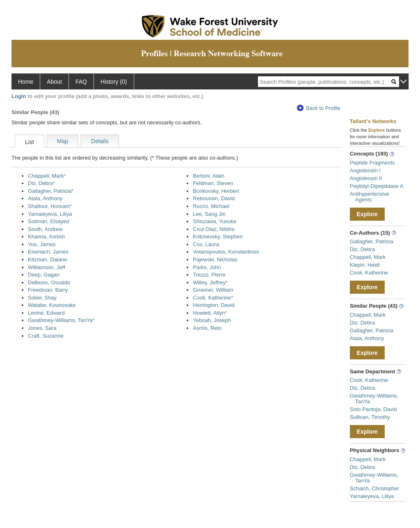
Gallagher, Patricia (50, 191)
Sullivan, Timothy (370, 417)
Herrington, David (213, 305)
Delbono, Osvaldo (49, 282)
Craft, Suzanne (46, 336)
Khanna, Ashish (46, 237)
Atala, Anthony (45, 198)
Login (19, 96)
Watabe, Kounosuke (52, 305)
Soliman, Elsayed (48, 221)
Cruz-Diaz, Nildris (213, 229)
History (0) (114, 82)
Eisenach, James (48, 252)
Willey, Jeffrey (209, 282)
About (54, 82)
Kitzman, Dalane (47, 259)
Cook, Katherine (212, 298)
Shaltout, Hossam (49, 206)
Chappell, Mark (46, 176)
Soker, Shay (42, 298)
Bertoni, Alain (209, 176)
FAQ (81, 82)
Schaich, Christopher (375, 488)
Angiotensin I (365, 170)
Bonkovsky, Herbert (216, 191)
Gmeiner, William (213, 290)
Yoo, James (42, 244)
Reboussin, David (214, 198)
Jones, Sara (42, 328)
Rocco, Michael (211, 206)
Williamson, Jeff (47, 267)
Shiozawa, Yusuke (215, 221)
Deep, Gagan (44, 275)
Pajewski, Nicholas (215, 259)
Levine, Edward (46, 313)
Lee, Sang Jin (209, 214)
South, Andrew (45, 229)
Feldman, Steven (213, 183)
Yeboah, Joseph (212, 320)
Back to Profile (319, 108)
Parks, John (207, 267)
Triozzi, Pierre (209, 275)
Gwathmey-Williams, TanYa (60, 320)
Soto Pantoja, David (373, 409)
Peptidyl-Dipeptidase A (377, 186)
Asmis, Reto (207, 328)
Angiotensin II (366, 178)
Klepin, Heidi (365, 265)
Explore (367, 214)
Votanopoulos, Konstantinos (226, 252)
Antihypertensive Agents (370, 197)
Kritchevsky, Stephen (218, 237)
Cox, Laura (206, 244)
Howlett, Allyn (209, 313)
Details (100, 141)
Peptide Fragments (372, 163)
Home (26, 82)
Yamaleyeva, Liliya (50, 214)
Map (63, 141)
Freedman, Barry (48, 290)
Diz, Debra (40, 183)
